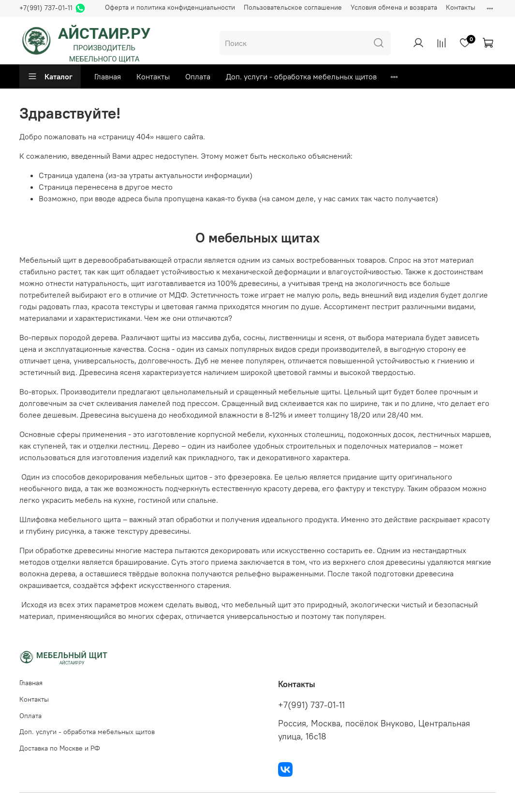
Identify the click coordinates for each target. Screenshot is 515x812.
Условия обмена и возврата (394, 7)
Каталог (50, 76)
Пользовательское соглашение (293, 7)
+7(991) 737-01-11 (46, 8)
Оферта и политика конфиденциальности (170, 7)
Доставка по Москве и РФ (60, 748)
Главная (108, 76)
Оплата (198, 76)
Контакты (461, 7)
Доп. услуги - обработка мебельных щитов (301, 76)
